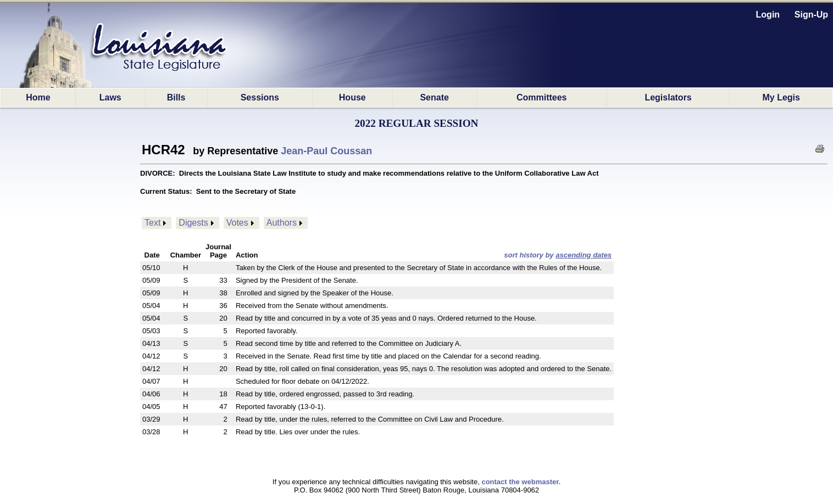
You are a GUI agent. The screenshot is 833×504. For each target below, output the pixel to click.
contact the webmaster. (521, 482)
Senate (434, 97)
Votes (237, 223)
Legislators (668, 97)
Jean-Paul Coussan (326, 151)
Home (38, 97)
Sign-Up (811, 15)
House (352, 97)
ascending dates (584, 255)
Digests (193, 223)
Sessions (260, 97)
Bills (176, 97)
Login (768, 15)
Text (152, 223)
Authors (282, 223)
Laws (110, 97)
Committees (542, 97)
